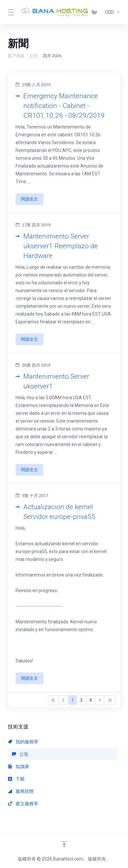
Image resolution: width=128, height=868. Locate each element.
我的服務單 (23, 742)
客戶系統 (16, 56)
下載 (16, 779)
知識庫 (19, 766)
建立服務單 (23, 804)
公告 (34, 56)
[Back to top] (64, 844)
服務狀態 (21, 791)
